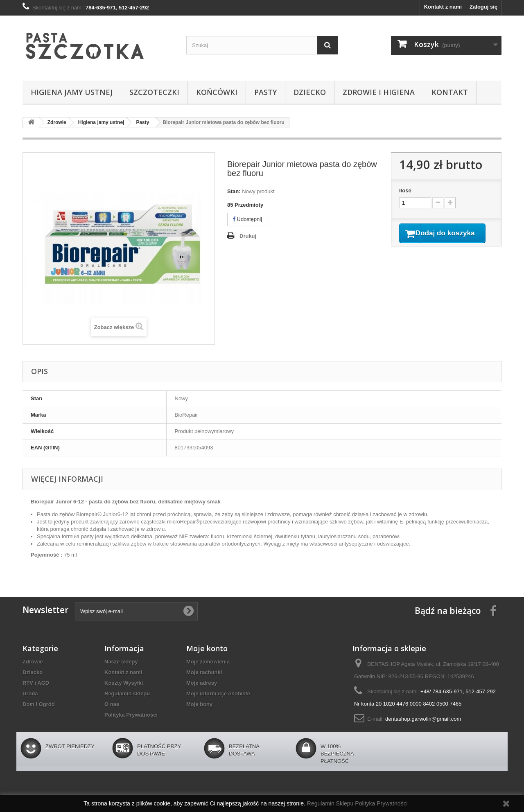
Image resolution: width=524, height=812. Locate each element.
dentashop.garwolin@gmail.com (423, 719)
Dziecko (310, 92)
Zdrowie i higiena (379, 92)
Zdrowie (33, 662)
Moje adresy (202, 683)
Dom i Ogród (39, 704)
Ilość (405, 191)
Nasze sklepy (121, 662)
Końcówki (217, 92)
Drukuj (248, 236)
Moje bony (199, 704)
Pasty (265, 92)
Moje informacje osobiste (218, 694)
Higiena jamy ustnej (72, 92)
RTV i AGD (36, 683)
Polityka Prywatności (131, 715)
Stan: (234, 191)
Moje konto (207, 648)
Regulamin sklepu (127, 694)
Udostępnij (247, 219)
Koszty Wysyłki (124, 683)
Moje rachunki (204, 672)
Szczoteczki (154, 92)
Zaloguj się (483, 7)
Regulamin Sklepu (331, 803)
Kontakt (450, 92)
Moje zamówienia (208, 662)
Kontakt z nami (443, 7)
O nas (112, 704)
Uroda (30, 694)
